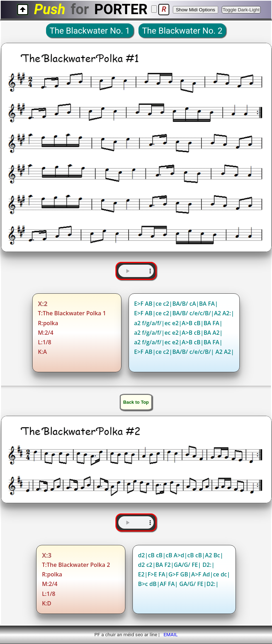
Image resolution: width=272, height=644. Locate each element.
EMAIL (171, 634)
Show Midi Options (195, 10)
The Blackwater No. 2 (182, 31)
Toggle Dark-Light (241, 10)
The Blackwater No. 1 (90, 31)
